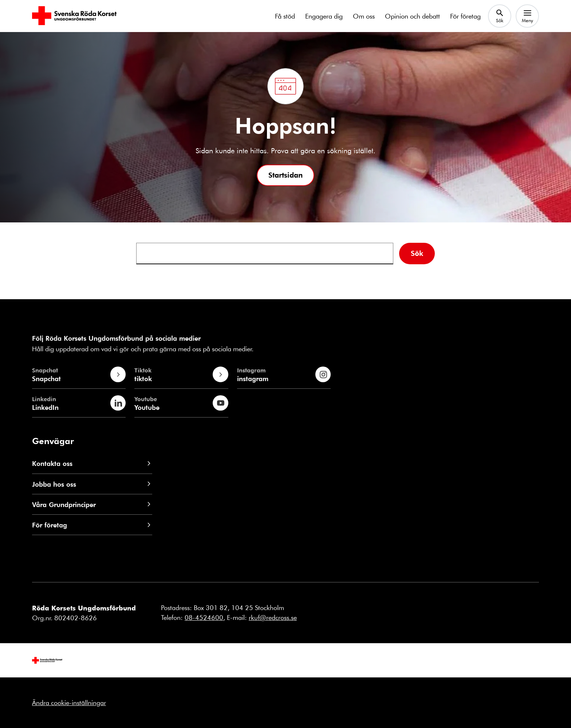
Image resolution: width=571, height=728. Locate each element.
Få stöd (285, 16)
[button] (285, 175)
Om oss (364, 16)
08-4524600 (204, 617)
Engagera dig (324, 16)
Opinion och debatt (412, 16)
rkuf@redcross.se (273, 617)
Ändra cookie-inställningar (69, 703)
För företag (465, 16)
